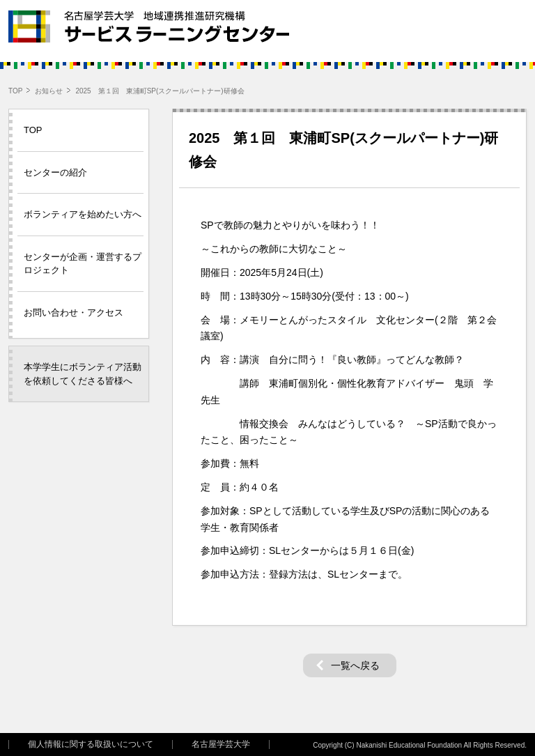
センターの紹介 (55, 172)
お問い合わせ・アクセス (73, 313)
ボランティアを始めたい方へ (83, 214)
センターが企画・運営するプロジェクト (83, 264)
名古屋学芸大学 (221, 745)
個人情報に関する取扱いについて (91, 745)
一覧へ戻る (355, 665)
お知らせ (49, 91)
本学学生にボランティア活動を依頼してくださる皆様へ (83, 374)
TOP (15, 91)
